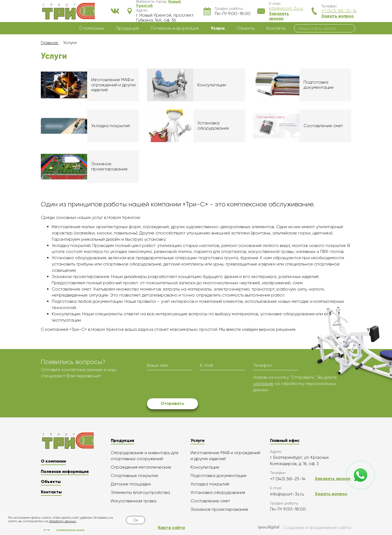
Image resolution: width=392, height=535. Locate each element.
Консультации (205, 467)
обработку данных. (63, 521)
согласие (263, 383)
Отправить (172, 403)
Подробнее (90, 85)
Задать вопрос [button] (338, 16)
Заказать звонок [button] (279, 16)
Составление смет (210, 501)
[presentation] (188, 385)
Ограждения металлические (141, 467)
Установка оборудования (218, 492)
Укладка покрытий (210, 484)
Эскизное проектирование (219, 509)
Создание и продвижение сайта (305, 528)
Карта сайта (171, 528)
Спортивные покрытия (134, 476)
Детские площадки (131, 484)
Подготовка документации (218, 476)
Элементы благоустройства (140, 492)
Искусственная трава (134, 501)
